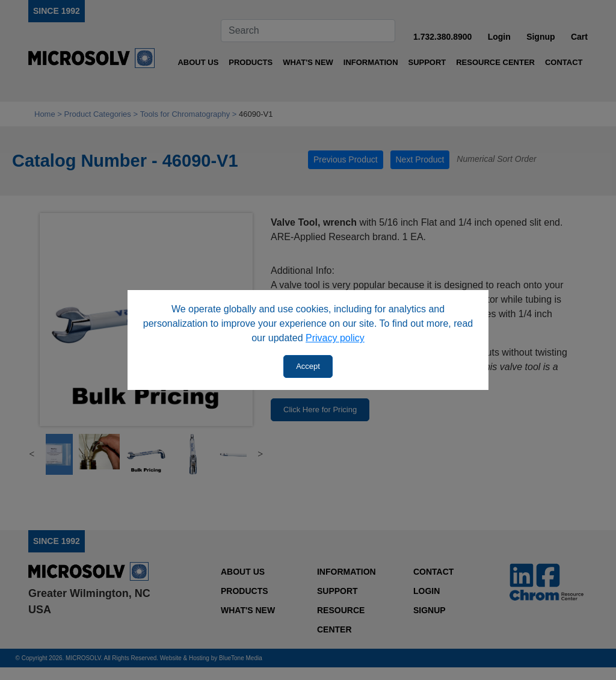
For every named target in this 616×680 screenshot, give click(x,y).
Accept (308, 366)
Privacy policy (335, 338)
